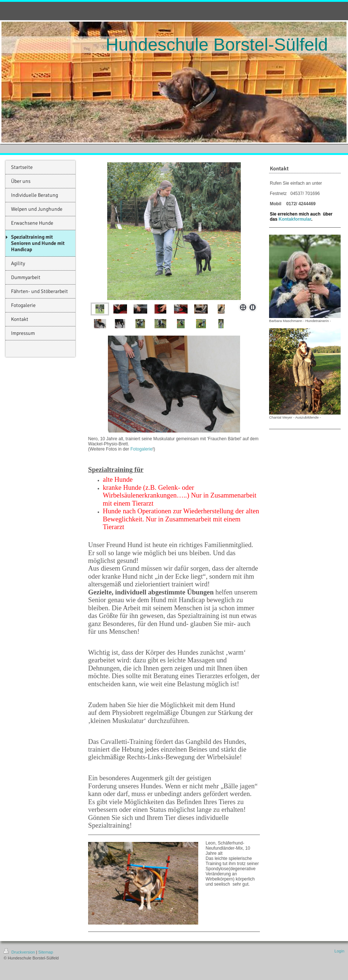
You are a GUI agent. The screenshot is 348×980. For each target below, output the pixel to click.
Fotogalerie (141, 449)
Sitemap (46, 952)
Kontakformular (295, 219)
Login (339, 951)
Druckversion (20, 952)
